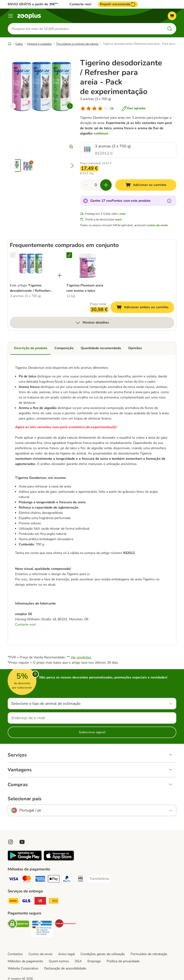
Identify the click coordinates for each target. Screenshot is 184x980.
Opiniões (135, 348)
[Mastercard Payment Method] (27, 880)
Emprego (94, 961)
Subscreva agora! (92, 732)
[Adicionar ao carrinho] (146, 185)
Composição (64, 348)
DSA (78, 961)
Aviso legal (66, 954)
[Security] (18, 925)
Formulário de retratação (149, 954)
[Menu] (11, 16)
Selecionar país (25, 799)
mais (123, 214)
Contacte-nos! (80, 4)
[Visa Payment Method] (13, 880)
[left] (13, 106)
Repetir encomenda (118, 4)
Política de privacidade (123, 961)
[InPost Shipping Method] (54, 902)
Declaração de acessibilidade (65, 968)
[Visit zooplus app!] (25, 860)
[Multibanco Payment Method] (80, 880)
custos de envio (157, 225)
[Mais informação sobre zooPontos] (169, 201)
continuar (101, 133)
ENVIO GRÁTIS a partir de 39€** (33, 4)
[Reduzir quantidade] (86, 185)
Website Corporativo (23, 968)
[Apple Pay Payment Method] (54, 880)
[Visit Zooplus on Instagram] (11, 842)
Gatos (19, 44)
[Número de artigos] (96, 185)
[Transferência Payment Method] (99, 879)
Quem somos (59, 961)
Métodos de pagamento (25, 961)
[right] (70, 106)
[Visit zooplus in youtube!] (22, 842)
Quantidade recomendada (101, 348)
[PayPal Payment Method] (67, 880)
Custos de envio (40, 954)
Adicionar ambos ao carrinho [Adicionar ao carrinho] (145, 308)
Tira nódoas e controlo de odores (77, 44)
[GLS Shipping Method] (27, 902)
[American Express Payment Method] (40, 880)
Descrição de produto (31, 348)
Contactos (15, 954)
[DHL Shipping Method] (13, 902)
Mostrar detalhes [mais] (92, 323)
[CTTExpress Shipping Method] (40, 902)
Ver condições (81, 657)
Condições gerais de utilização (103, 954)
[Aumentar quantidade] (106, 185)
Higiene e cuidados (40, 44)
